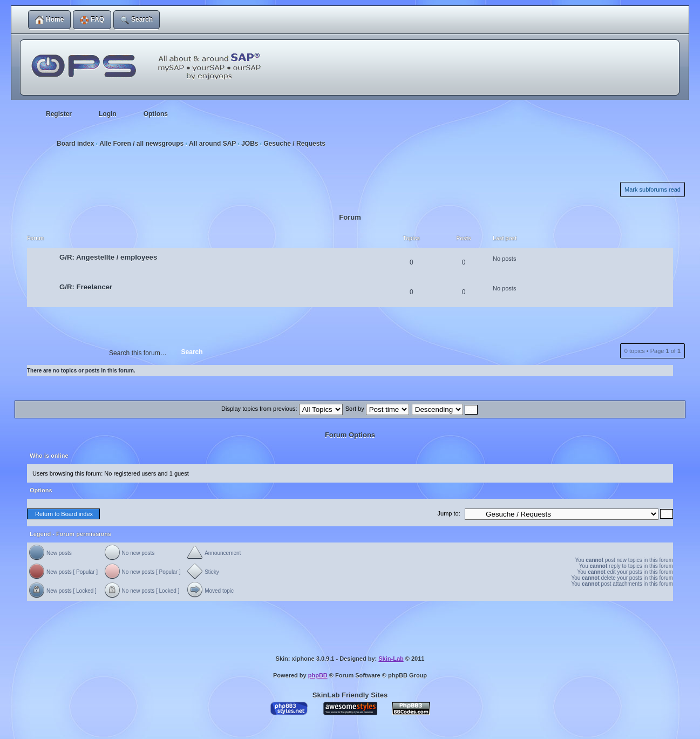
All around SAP (212, 144)
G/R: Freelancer (86, 287)
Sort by (377, 409)
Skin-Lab (391, 659)
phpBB (318, 675)
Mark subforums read (653, 189)
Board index (75, 144)
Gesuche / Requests (294, 144)
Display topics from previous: (282, 409)
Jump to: (449, 513)
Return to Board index (64, 514)
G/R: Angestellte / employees (108, 257)
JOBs (250, 144)
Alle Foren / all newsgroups (141, 144)
